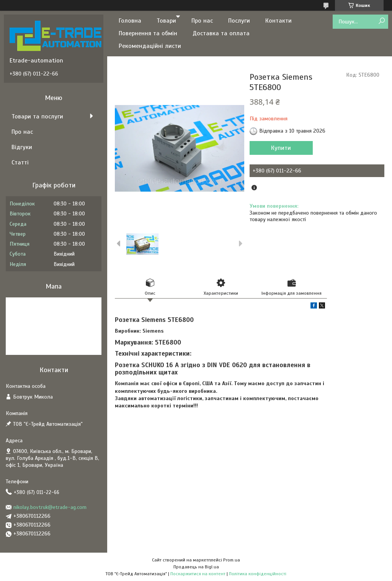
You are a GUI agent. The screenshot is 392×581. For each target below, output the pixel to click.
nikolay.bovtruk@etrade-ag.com (50, 507)
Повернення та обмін (148, 33)
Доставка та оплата (221, 33)
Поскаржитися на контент (198, 574)
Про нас (202, 21)
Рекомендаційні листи (150, 46)
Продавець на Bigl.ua (196, 567)
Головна (130, 21)
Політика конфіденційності (258, 574)
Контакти (278, 21)
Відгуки (22, 147)
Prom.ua (232, 560)
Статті (20, 162)
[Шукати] (381, 21)
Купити (281, 148)
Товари (166, 21)
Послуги (239, 21)
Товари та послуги (37, 117)
